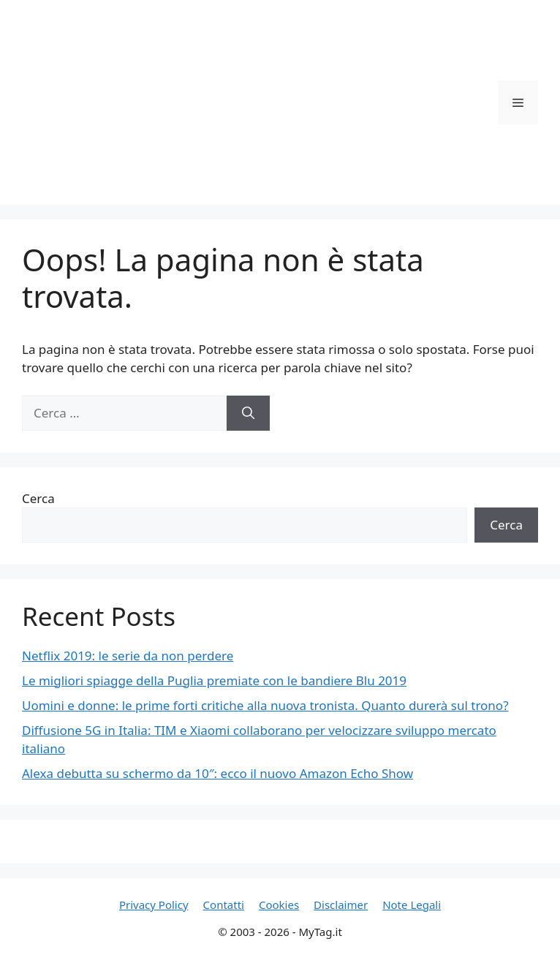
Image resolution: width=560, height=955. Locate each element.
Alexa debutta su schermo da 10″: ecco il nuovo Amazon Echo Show (217, 773)
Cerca (38, 498)
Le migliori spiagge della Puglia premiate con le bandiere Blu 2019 (214, 680)
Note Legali (412, 905)
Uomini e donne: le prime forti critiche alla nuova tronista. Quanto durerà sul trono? (265, 705)
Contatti (224, 905)
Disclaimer (341, 905)
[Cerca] (248, 413)
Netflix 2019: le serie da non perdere (128, 656)
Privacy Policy (154, 905)
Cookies (279, 905)
